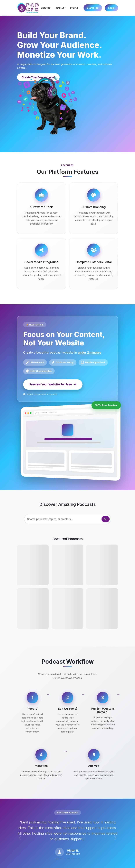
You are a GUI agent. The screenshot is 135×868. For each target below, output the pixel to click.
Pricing (74, 8)
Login (111, 8)
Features (59, 8)
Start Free (93, 8)
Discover (45, 8)
